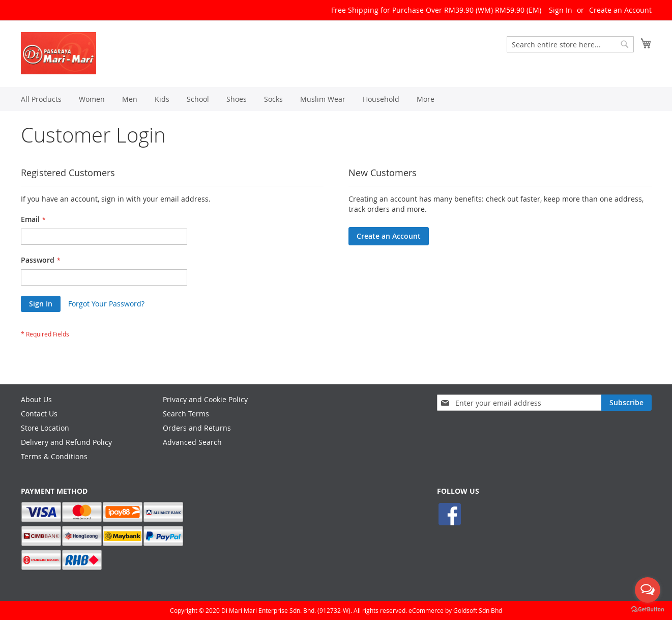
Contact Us (39, 414)
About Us (36, 399)
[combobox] (570, 44)
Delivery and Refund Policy (66, 442)
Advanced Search (192, 442)
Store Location (45, 428)
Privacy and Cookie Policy (205, 399)
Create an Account (620, 10)
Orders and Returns (197, 428)
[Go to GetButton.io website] (648, 610)
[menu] (336, 99)
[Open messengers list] (648, 590)
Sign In (561, 10)
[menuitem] (41, 99)
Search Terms (186, 414)
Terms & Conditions (54, 456)
